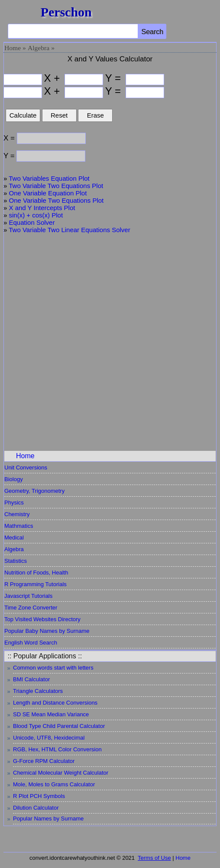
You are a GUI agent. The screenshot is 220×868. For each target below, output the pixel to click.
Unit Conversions (26, 468)
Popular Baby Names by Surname (47, 631)
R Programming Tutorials (36, 584)
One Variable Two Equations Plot (57, 200)
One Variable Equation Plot (48, 193)
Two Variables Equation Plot (49, 178)
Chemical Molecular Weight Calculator (61, 773)
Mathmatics (19, 526)
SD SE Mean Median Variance (51, 714)
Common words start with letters (53, 668)
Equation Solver (32, 222)
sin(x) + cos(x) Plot (36, 215)
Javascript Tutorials (28, 596)
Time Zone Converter (31, 608)
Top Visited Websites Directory (42, 619)
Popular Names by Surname (48, 819)
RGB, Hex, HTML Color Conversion (57, 749)
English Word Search (31, 643)
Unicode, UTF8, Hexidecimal (49, 738)
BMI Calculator (31, 679)
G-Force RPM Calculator (44, 761)
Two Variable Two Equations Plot (56, 186)
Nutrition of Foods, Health (36, 573)
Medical (14, 538)
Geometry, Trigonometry (34, 491)
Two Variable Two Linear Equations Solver (69, 230)
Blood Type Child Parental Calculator (59, 726)
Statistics (16, 561)
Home (13, 48)
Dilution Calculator (36, 808)
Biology (14, 479)
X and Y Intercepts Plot (42, 208)
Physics (14, 503)
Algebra (39, 48)
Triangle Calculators (38, 691)
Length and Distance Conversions (55, 703)
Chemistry (17, 514)
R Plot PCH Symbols (39, 796)
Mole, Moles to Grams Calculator (54, 784)
